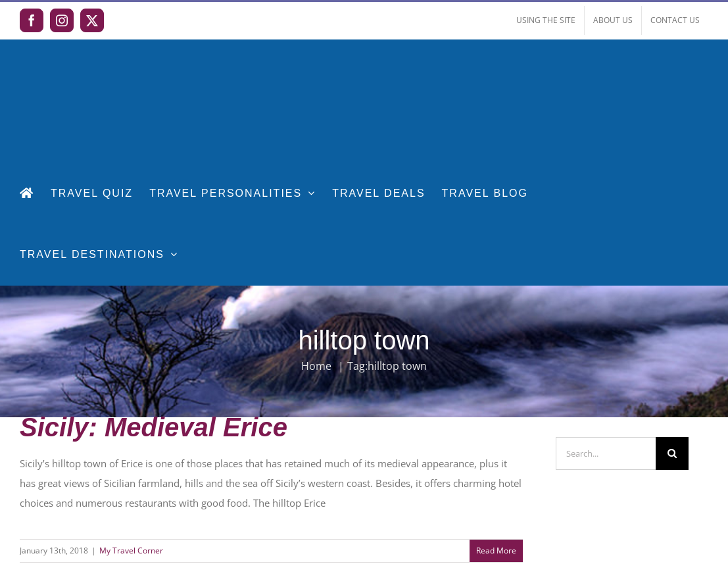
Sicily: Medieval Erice (154, 427)
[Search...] (606, 453)
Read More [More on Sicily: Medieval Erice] (496, 551)
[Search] (672, 453)
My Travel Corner (131, 551)
